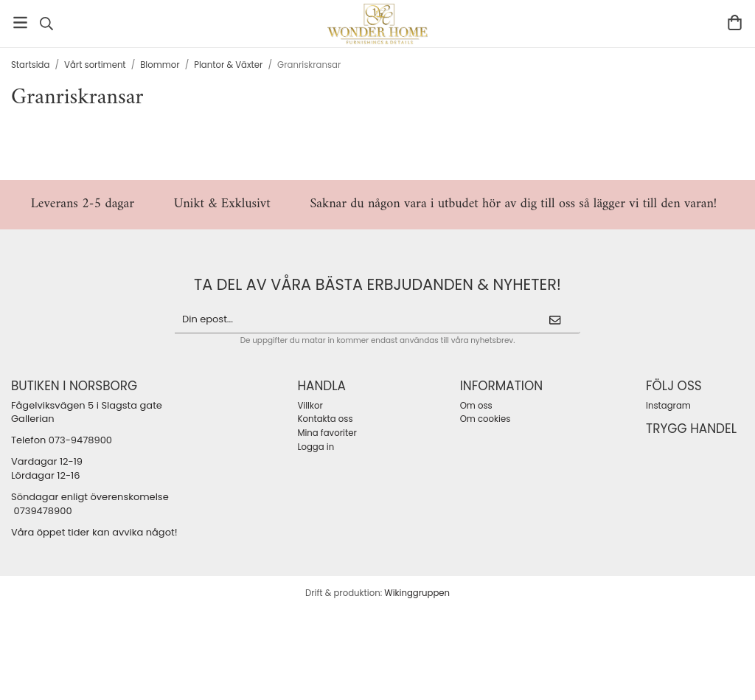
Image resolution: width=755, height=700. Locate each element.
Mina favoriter (327, 433)
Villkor (310, 406)
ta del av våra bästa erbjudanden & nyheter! (377, 284)
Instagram (668, 406)
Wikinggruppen (417, 593)
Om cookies (486, 419)
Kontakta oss (325, 419)
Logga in (316, 447)
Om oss (476, 406)
